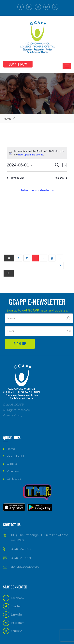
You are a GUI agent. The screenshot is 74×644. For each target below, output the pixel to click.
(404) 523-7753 (21, 558)
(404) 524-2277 (21, 549)
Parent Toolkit (15, 456)
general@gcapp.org (25, 567)
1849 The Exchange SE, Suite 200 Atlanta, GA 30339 (40, 538)
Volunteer (13, 471)
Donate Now (18, 64)
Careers (12, 464)
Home (8, 119)
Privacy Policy (13, 415)
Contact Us (14, 479)
